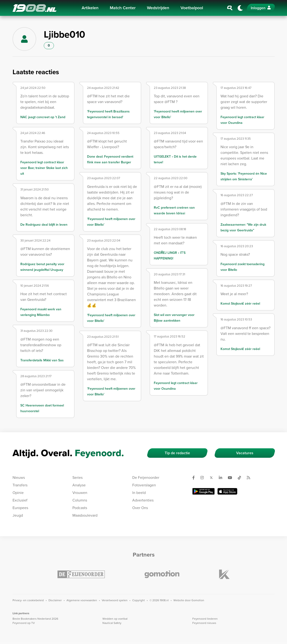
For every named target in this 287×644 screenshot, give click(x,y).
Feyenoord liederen (205, 619)
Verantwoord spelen (115, 600)
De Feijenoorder (146, 478)
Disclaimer (55, 600)
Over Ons (140, 508)
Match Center (123, 8)
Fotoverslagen (144, 485)
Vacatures (245, 453)
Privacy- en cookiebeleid (28, 600)
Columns (80, 500)
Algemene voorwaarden (82, 600)
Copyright (139, 600)
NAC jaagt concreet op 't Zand (43, 117)
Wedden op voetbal (115, 619)
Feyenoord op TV (24, 623)
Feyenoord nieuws (204, 623)
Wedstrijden (158, 8)
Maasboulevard (85, 515)
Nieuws (19, 478)
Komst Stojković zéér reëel (240, 304)
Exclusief (20, 500)
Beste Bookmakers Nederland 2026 (35, 619)
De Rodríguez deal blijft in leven (44, 225)
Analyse (79, 485)
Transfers (20, 485)
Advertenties (143, 500)
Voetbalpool (192, 8)
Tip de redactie (177, 453)
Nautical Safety (112, 623)
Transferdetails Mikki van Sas (42, 360)
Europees (20, 508)
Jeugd (18, 515)
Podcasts (80, 508)
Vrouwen (80, 493)
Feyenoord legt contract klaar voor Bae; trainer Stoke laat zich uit (44, 168)
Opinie (18, 493)
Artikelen (90, 8)
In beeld (139, 493)
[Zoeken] (230, 8)
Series (77, 478)
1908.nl (35, 8)
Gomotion (198, 600)
